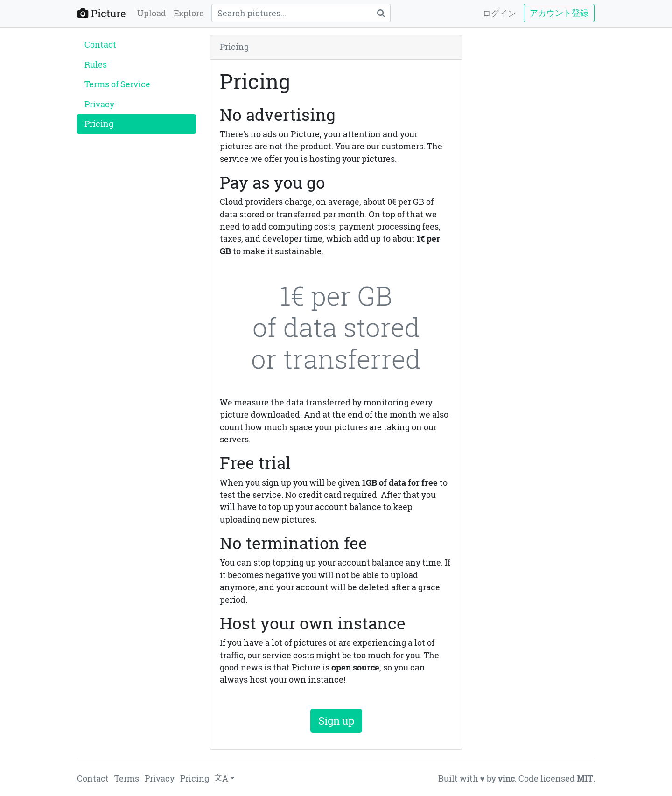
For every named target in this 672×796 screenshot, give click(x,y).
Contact (100, 45)
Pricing (99, 124)
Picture (102, 13)
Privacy (99, 104)
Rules (96, 65)
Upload (152, 13)
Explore (189, 13)
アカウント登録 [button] (559, 13)
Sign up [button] (336, 721)
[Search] (381, 13)
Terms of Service (117, 84)
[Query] (291, 13)
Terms (127, 779)
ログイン (499, 13)
